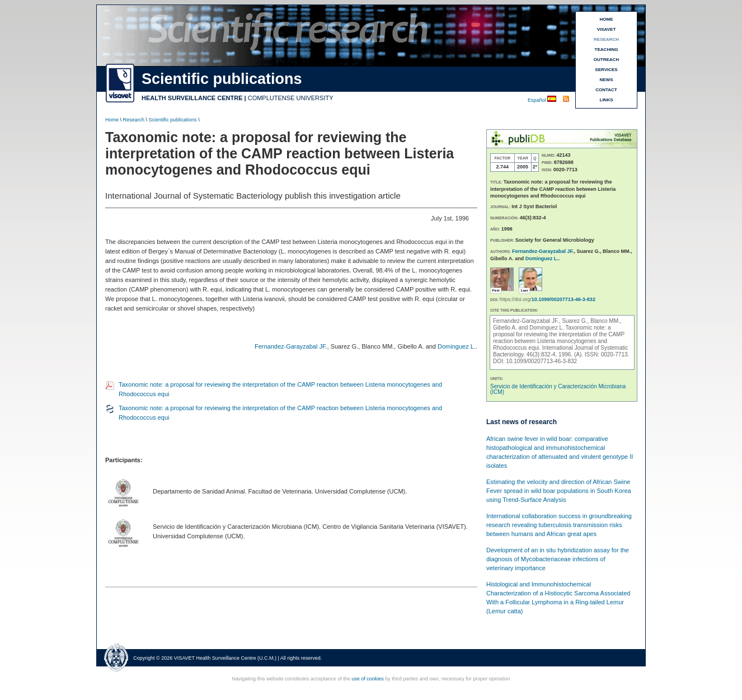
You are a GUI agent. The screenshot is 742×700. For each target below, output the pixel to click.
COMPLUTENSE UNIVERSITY (291, 98)
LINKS (607, 100)
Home (112, 120)
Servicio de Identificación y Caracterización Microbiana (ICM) (558, 389)
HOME (607, 19)
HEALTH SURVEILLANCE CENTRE (192, 98)
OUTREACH (606, 60)
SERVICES (606, 70)
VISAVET (607, 29)
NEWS (607, 80)
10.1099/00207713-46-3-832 (563, 299)
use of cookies (368, 679)
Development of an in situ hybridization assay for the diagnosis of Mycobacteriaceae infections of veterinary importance (558, 559)
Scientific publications (173, 120)
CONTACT (606, 90)
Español (537, 100)
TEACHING (607, 50)
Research (134, 120)
